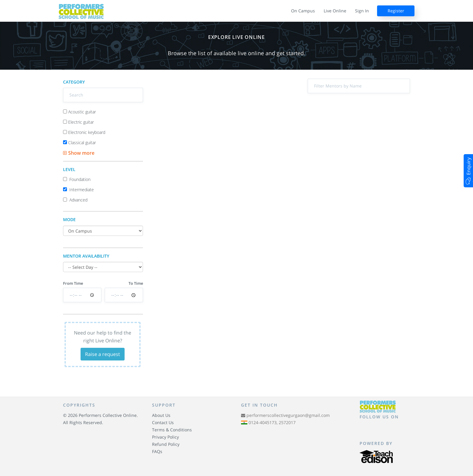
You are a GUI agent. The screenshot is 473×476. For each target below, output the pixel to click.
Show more (79, 153)
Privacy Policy (165, 437)
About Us (161, 415)
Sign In (362, 11)
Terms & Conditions (172, 430)
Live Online (335, 11)
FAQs (157, 451)
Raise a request (103, 354)
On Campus (303, 11)
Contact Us (163, 422)
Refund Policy (166, 444)
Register (396, 11)
